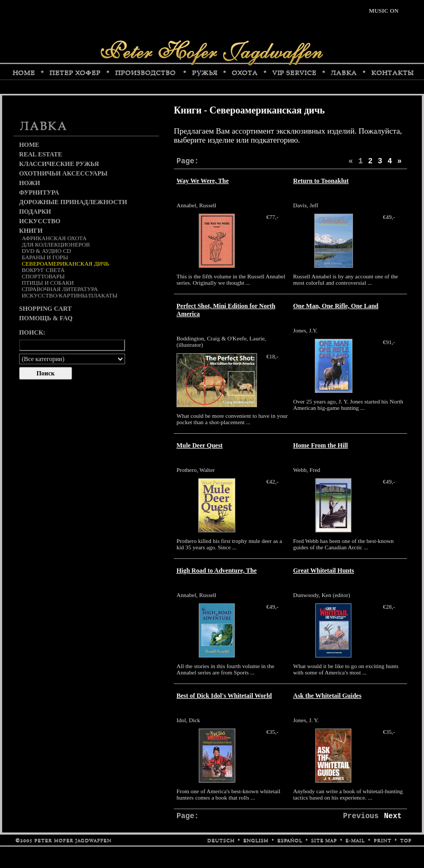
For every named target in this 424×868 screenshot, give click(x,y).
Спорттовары (43, 276)
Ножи (30, 183)
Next (393, 816)
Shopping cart (45, 309)
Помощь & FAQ (46, 318)
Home (29, 145)
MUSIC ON (384, 11)
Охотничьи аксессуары (63, 173)
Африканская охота (54, 238)
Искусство (40, 221)
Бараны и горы (45, 257)
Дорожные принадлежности (73, 202)
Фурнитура (39, 192)
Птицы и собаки (48, 283)
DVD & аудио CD (46, 251)
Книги (31, 231)
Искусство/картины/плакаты (70, 295)
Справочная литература (60, 289)
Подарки (35, 212)
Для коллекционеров (56, 244)
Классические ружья (59, 164)
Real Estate (41, 154)
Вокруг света (43, 270)
